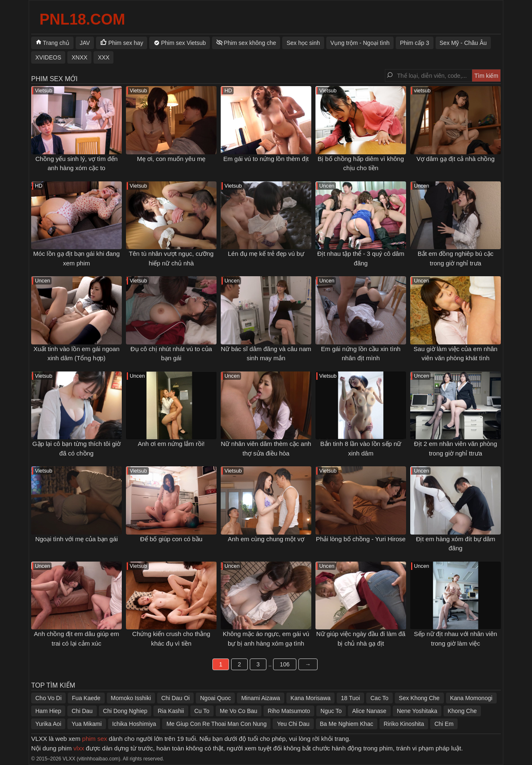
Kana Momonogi (471, 698)
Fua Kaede (86, 698)
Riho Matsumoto (289, 711)
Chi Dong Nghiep (125, 711)
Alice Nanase (369, 711)
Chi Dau (82, 711)
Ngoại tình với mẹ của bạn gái (77, 539)
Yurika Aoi (48, 724)
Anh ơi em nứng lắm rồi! (171, 444)
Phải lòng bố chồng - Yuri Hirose (361, 539)
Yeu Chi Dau (293, 724)
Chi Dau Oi (175, 698)
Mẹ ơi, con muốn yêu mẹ (171, 159)
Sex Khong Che (419, 698)
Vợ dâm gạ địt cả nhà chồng (456, 159)
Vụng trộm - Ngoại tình (360, 43)
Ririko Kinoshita (404, 724)
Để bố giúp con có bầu (171, 539)
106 (284, 664)
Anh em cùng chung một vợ (266, 539)
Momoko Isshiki (131, 698)
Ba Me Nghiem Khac (347, 724)
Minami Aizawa (260, 698)
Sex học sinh (303, 43)
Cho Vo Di (48, 698)
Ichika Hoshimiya (134, 724)
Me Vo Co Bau (239, 711)
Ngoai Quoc (215, 698)
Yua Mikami (86, 724)
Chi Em (444, 724)
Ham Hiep (48, 711)
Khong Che (462, 711)
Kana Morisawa (311, 698)
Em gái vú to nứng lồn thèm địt (266, 159)
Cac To (379, 698)
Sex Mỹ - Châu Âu (463, 43)
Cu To (202, 711)
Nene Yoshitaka (417, 711)
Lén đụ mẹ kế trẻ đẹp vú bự (266, 254)
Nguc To (331, 711)
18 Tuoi (350, 698)
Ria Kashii (171, 711)
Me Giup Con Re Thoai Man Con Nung (216, 724)
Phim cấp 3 (414, 43)
